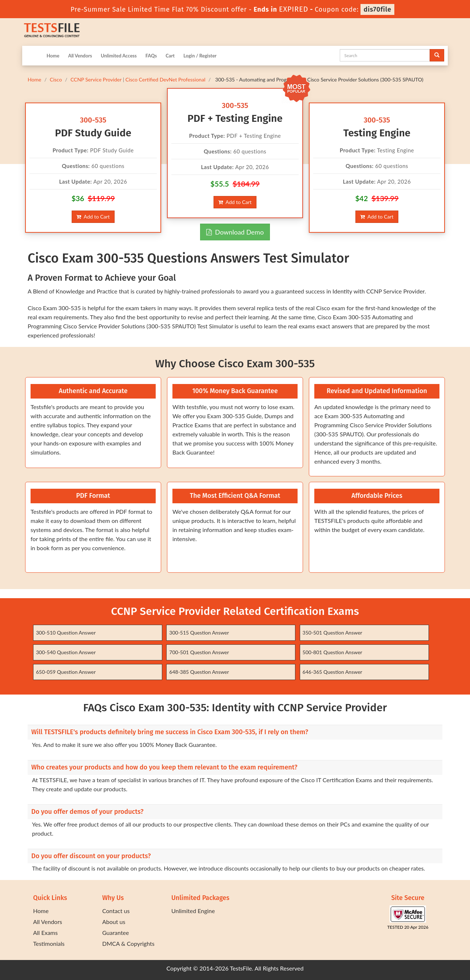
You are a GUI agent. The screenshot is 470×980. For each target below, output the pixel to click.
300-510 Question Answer (66, 633)
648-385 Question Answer (199, 672)
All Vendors (80, 56)
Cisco (56, 79)
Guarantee (115, 933)
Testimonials (49, 943)
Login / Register (200, 56)
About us (114, 922)
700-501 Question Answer (199, 652)
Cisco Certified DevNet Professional (166, 79)
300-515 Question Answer (199, 633)
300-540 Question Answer (66, 652)
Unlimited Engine (193, 911)
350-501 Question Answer (332, 633)
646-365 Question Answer (332, 672)
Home (53, 56)
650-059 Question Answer (66, 672)
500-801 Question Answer (332, 652)
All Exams (45, 933)
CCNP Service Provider (96, 79)
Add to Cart (93, 217)
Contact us (116, 911)
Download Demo (235, 232)
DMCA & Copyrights (128, 943)
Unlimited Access (119, 56)
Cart (170, 56)
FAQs (151, 56)
